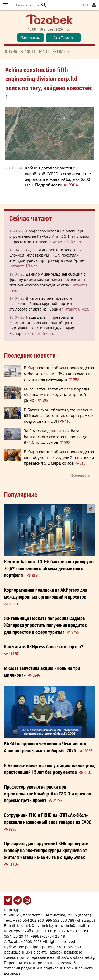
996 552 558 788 (60, 920)
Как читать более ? (44, 646)
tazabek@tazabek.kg (35, 926)
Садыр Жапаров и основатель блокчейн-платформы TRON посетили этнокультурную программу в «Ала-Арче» (47, 255)
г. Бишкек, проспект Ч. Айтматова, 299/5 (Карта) (47, 915)
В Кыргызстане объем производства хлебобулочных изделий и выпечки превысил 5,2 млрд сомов (59, 457)
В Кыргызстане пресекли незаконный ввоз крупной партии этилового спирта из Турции (41, 304)
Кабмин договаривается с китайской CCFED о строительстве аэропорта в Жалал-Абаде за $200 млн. (58, 176)
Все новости (81, 475)
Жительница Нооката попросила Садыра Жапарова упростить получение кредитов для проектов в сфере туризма (45, 625)
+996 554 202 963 (29, 920)
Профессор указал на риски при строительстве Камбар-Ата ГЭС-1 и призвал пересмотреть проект (49, 236)
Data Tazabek (63, 37)
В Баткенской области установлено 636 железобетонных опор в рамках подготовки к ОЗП (59, 415)
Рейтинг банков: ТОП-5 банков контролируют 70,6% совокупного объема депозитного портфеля (49, 568)
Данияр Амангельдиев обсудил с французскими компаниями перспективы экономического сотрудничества (47, 280)
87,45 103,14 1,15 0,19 (37, 51)
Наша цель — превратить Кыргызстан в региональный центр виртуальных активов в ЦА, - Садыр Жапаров (42, 325)
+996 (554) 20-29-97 (62, 931)
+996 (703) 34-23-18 (48, 936)
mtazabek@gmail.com (74, 926)
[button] (44, 5)
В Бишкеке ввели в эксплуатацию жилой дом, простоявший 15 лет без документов (49, 769)
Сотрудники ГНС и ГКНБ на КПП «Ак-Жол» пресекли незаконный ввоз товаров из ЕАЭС (48, 819)
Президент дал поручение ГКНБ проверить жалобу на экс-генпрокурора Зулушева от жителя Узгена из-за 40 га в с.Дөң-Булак (46, 850)
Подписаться (31, 37)
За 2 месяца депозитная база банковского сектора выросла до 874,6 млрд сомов (56, 436)
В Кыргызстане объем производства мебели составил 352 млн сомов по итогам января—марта (59, 373)
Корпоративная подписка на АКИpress (46, 593)
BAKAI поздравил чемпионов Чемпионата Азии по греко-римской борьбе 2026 (45, 747)
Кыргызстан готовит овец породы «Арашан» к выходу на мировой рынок (56, 395)
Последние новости (30, 355)
